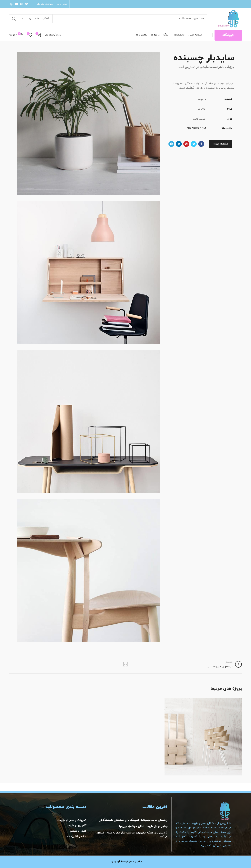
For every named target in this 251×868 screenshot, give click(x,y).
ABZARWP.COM (196, 129)
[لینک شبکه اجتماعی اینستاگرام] (22, 4)
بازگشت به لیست (125, 664)
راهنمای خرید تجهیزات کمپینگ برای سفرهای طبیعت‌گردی (133, 820)
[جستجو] (108, 19)
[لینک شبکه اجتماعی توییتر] (26, 4)
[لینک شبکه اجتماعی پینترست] (11, 4)
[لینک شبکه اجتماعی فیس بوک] (31, 4)
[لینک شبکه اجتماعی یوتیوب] (16, 4)
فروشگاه (228, 35)
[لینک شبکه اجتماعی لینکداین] (179, 144)
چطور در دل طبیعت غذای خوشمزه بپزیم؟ (143, 826)
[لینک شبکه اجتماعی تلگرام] (171, 144)
